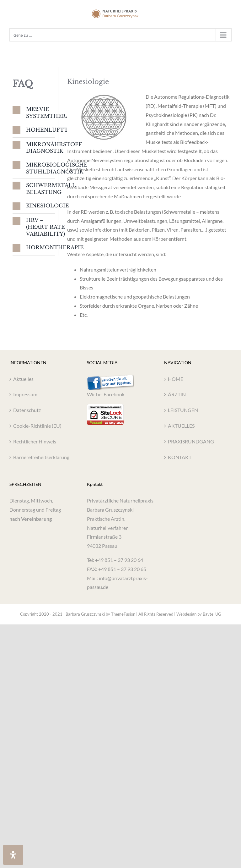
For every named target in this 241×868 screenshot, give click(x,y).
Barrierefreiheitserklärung (41, 457)
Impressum (25, 394)
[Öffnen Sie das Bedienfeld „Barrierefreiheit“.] (13, 855)
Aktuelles (23, 379)
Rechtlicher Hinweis (35, 441)
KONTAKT (180, 457)
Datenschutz (27, 410)
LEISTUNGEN (183, 410)
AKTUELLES (181, 426)
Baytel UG (212, 614)
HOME (176, 379)
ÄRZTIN (177, 394)
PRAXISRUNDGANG (191, 441)
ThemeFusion (123, 614)
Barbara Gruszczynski (85, 614)
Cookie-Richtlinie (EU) (37, 426)
